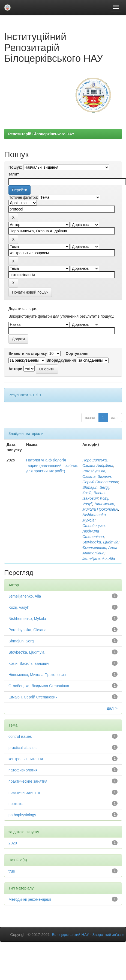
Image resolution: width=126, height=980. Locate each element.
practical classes (22, 748)
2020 (13, 843)
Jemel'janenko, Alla (99, 558)
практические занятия (28, 781)
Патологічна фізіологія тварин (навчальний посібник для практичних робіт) (52, 466)
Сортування (77, 353)
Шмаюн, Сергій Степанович (33, 697)
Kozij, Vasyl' (19, 607)
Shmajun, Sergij (96, 487)
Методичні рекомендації (30, 899)
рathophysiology (22, 815)
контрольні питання (26, 759)
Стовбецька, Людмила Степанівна (94, 531)
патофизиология (23, 770)
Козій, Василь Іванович (29, 663)
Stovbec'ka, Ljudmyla (100, 542)
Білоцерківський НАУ (70, 935)
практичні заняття (24, 792)
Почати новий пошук (30, 292)
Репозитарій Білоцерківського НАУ (41, 134)
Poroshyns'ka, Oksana (28, 630)
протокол (16, 804)
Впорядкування (61, 360)
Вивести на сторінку (28, 353)
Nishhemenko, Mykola (27, 619)
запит (14, 174)
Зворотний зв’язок (108, 935)
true (12, 871)
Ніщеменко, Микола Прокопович (37, 675)
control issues (20, 736)
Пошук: (15, 167)
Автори (15, 369)
